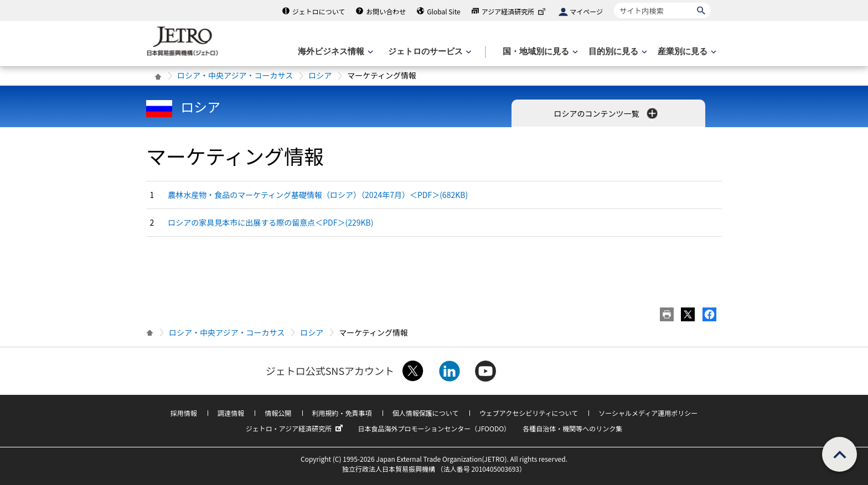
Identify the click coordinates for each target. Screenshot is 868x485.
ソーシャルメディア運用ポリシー (648, 413)
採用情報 (184, 413)
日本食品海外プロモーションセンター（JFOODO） (434, 428)
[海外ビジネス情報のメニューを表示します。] (334, 52)
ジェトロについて (319, 11)
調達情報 (231, 413)
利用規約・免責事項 (342, 413)
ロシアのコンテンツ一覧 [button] (606, 113)
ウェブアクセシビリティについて (529, 413)
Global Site (443, 11)
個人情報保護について (426, 413)
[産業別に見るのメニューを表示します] (686, 52)
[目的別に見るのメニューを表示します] (617, 52)
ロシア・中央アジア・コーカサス (235, 75)
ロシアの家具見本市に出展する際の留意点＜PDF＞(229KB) (270, 222)
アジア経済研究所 (515, 11)
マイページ (586, 11)
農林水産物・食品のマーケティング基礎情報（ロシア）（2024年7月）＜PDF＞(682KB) (318, 195)
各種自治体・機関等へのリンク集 (572, 428)
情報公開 (278, 413)
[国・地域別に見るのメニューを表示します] (539, 52)
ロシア (320, 75)
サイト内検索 (614, 2)
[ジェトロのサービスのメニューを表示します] (429, 52)
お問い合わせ (386, 11)
